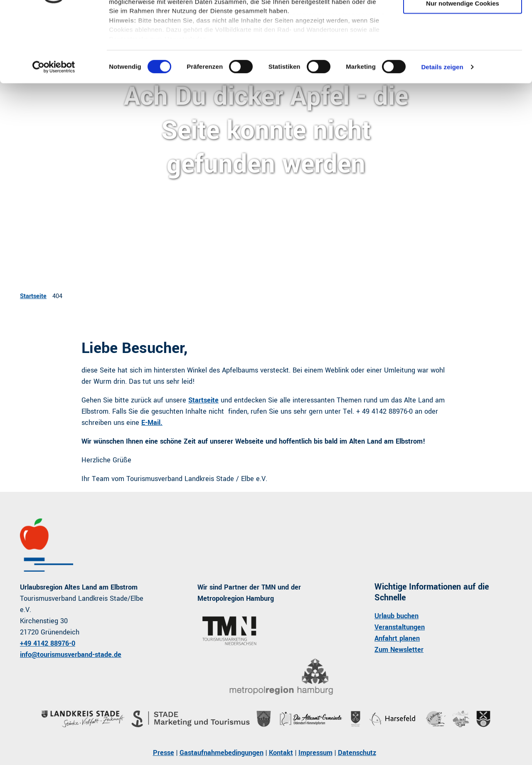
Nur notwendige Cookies (463, 69)
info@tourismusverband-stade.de (71, 655)
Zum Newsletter (399, 650)
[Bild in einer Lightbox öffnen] (281, 677)
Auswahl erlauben (463, 45)
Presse (164, 753)
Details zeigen (442, 133)
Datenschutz (357, 753)
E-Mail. (152, 423)
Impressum (315, 753)
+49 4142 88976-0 (48, 643)
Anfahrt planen (397, 638)
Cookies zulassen (463, 21)
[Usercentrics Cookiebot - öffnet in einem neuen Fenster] (54, 133)
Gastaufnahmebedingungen (222, 753)
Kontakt (281, 753)
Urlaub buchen (397, 616)
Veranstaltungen (400, 627)
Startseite (33, 296)
